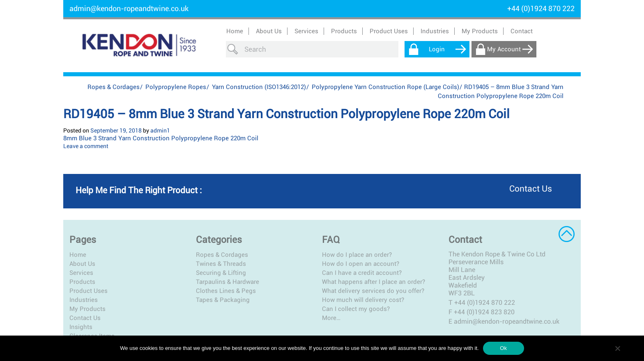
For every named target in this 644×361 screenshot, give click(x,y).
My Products (480, 31)
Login (437, 49)
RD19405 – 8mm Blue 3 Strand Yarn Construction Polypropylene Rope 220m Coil (286, 114)
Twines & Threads (221, 264)
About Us (269, 31)
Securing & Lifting (221, 273)
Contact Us (85, 318)
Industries (84, 300)
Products (82, 282)
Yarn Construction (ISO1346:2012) (259, 87)
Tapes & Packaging (223, 300)
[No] (617, 348)
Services (81, 273)
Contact (522, 31)
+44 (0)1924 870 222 (485, 303)
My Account (504, 49)
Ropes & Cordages (114, 87)
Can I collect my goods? (356, 309)
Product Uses (89, 291)
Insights (81, 327)
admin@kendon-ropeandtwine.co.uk (129, 8)
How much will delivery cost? (363, 300)
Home (235, 31)
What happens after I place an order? (374, 282)
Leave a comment (86, 146)
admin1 (160, 130)
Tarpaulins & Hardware (228, 282)
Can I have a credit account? (362, 273)
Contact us (531, 189)
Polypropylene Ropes (176, 87)
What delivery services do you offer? (373, 291)
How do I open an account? (361, 264)
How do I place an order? (357, 255)
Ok (503, 348)
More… (331, 318)
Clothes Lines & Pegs (226, 291)
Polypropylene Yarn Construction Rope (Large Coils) (385, 87)
